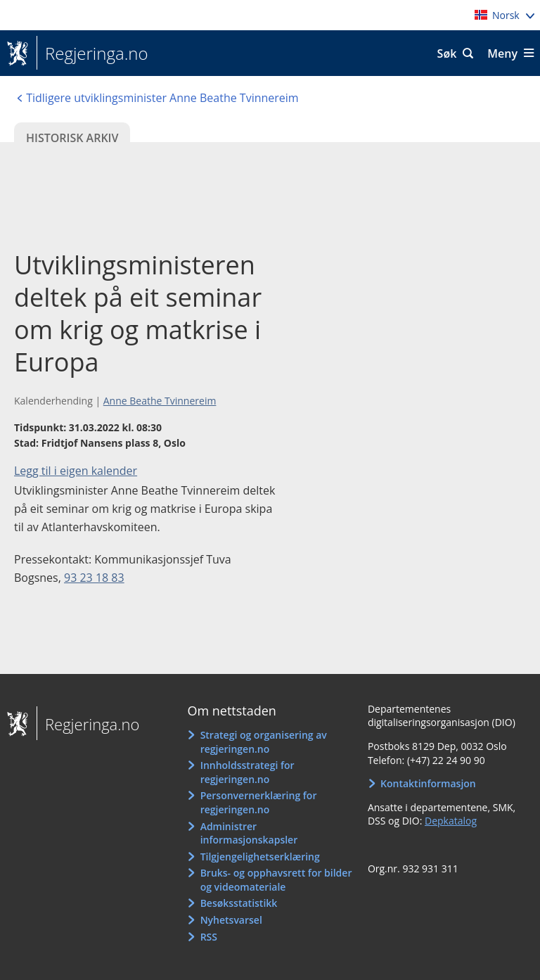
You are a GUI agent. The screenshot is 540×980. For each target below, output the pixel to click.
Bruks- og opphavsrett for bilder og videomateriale (276, 880)
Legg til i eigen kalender (76, 471)
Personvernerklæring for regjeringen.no (259, 802)
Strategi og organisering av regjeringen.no (264, 742)
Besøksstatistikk (239, 903)
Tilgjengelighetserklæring (260, 857)
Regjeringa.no (92, 53)
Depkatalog (451, 821)
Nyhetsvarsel (231, 920)
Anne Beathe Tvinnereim (160, 401)
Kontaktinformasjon (428, 783)
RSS (209, 937)
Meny (502, 53)
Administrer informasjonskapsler (249, 833)
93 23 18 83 (94, 578)
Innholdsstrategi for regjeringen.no (247, 772)
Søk (447, 53)
